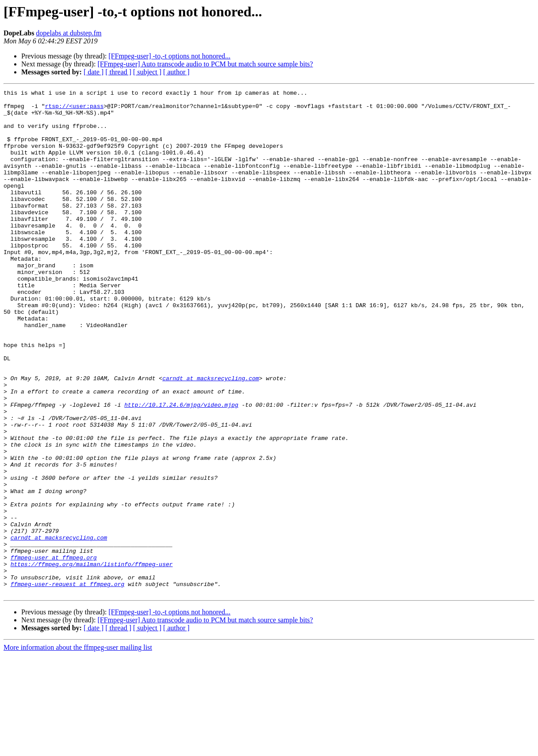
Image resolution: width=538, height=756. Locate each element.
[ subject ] (147, 72)
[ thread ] (118, 72)
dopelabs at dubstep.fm (69, 33)
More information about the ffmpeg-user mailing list (78, 748)
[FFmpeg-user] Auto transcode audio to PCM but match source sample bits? (205, 64)
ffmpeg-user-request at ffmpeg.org (67, 683)
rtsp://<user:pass (75, 110)
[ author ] (177, 72)
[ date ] (94, 72)
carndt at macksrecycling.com (211, 436)
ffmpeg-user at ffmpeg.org (54, 652)
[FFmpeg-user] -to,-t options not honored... (169, 56)
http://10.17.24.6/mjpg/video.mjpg (181, 468)
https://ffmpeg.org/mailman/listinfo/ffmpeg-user (92, 660)
